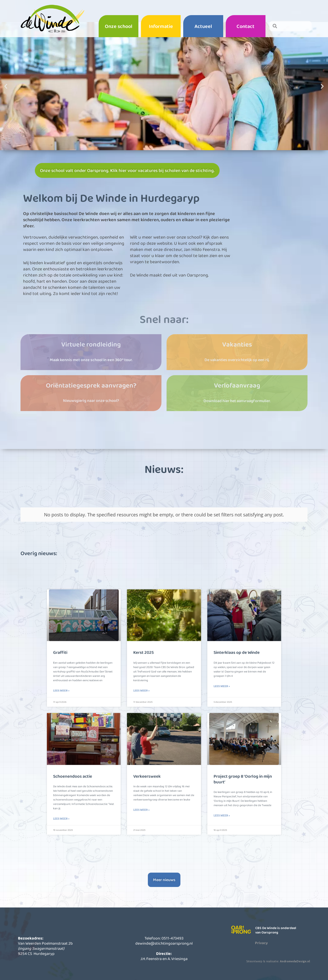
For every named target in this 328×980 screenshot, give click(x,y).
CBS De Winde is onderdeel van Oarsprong (279, 941)
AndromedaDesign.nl (295, 972)
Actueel (203, 26)
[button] (6, 101)
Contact (245, 26)
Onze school (119, 26)
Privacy (261, 954)
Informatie (161, 26)
